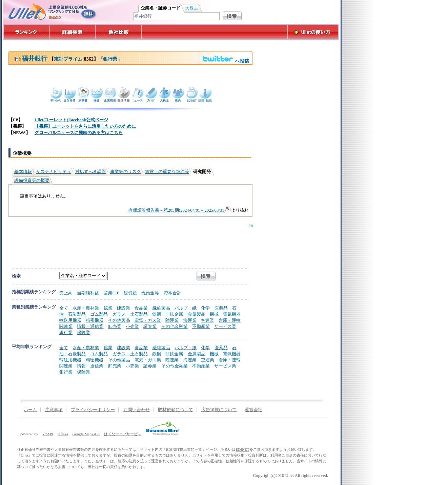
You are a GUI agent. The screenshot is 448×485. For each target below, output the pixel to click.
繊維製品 (161, 308)
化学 (205, 308)
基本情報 (23, 172)
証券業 (150, 326)
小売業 (132, 326)
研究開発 (202, 172)
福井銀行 (31, 58)
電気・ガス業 (148, 320)
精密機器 (95, 320)
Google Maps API (86, 434)
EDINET (242, 449)
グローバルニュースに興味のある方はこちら (79, 133)
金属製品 (197, 314)
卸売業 (115, 326)
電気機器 (232, 314)
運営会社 (253, 410)
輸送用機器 (70, 320)
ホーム (30, 410)
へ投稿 (226, 61)
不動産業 (201, 326)
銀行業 (110, 59)
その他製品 (119, 320)
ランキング (26, 32)
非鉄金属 (174, 314)
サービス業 (225, 326)
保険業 (84, 332)
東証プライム (68, 59)
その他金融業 (175, 326)
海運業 (190, 320)
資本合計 (172, 293)
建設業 (124, 308)
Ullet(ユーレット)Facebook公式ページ (71, 120)
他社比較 (119, 32)
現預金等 (150, 293)
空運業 (208, 320)
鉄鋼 (157, 314)
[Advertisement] (129, 243)
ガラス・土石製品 (130, 314)
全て (64, 308)
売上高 (66, 293)
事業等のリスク (126, 172)
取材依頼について (176, 410)
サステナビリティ (54, 172)
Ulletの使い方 (313, 32)
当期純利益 (88, 293)
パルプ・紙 (186, 308)
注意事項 (54, 410)
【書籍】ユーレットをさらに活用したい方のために (85, 126)
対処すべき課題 (91, 172)
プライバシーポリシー (93, 410)
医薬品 (221, 308)
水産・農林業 (86, 308)
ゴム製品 (99, 314)
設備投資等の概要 (32, 181)
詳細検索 (73, 32)
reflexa (63, 434)
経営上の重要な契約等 (167, 172)
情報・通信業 (90, 326)
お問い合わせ (137, 410)
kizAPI (48, 434)
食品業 (141, 308)
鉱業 (108, 308)
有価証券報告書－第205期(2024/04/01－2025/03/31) (180, 210)
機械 (214, 314)
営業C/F (111, 293)
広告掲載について (219, 410)
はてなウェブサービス (123, 434)
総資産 (130, 293)
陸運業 (172, 320)
